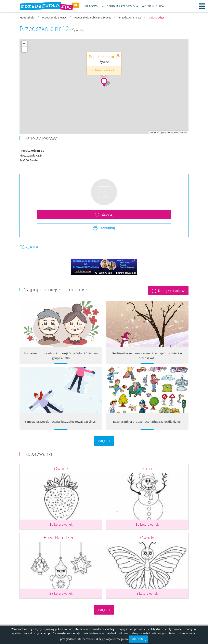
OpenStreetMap (167, 132)
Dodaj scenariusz (171, 291)
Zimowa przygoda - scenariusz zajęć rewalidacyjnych (61, 421)
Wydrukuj (107, 228)
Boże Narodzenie (61, 538)
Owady (147, 538)
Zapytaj (107, 214)
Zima (147, 468)
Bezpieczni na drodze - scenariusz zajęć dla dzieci (147, 421)
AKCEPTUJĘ (139, 639)
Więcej (104, 441)
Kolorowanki (38, 454)
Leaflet (153, 132)
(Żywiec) (77, 29)
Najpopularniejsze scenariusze (57, 289)
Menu (202, 6)
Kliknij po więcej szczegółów (111, 639)
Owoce (61, 468)
